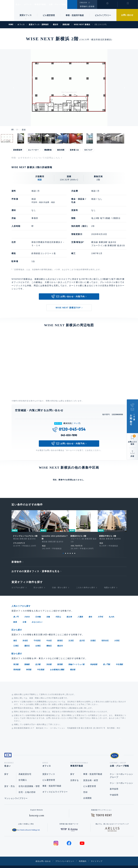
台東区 (38, 641)
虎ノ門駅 (107, 659)
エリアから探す (18, 583)
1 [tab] (63, 549)
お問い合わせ (127, 15)
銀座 (15, 617)
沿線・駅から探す (60, 583)
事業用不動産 (47, 4)
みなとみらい (37, 617)
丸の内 (112, 612)
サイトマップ (100, 857)
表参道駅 (94, 659)
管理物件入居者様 (87, 6)
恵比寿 (69, 612)
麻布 (90, 612)
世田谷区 (105, 635)
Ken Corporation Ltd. (7, 11)
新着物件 (17, 557)
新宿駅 (60, 659)
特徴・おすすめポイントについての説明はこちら (36, 158)
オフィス (32, 4)
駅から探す (18, 648)
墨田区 (27, 641)
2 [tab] (66, 549)
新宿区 (60, 635)
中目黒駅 (120, 659)
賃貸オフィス (49, 770)
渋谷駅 (49, 659)
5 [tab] (72, 549)
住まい (20, 4)
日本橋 (38, 612)
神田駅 (29, 664)
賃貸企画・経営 (91, 776)
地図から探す (110, 583)
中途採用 (114, 790)
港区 (15, 635)
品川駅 (38, 659)
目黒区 (93, 635)
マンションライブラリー (16, 794)
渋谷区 (25, 635)
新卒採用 (114, 784)
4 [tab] (70, 549)
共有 (132, 456)
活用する (75, 776)
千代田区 (37, 635)
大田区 (117, 635)
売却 (85, 788)
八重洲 (80, 612)
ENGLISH (83, 3)
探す (6, 770)
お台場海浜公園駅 (57, 664)
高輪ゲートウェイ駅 (77, 659)
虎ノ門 (16, 612)
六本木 (27, 612)
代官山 (58, 612)
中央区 (49, 635)
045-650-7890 (69, 435)
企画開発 (87, 794)
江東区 (16, 641)
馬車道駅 (17, 664)
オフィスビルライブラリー (55, 787)
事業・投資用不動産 (75, 15)
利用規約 (85, 857)
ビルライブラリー (103, 15)
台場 (24, 617)
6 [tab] (75, 549)
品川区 (82, 635)
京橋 (48, 612)
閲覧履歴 (107, 6)
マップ (77, 423)
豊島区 (49, 641)
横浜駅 (73, 664)
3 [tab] (68, 549)
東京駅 (16, 659)
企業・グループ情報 (66, 4)
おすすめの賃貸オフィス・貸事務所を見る (36, 567)
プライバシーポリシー (65, 857)
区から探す (38, 583)
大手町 (101, 612)
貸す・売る (10, 782)
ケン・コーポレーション (121, 779)
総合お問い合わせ (40, 857)
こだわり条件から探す (86, 583)
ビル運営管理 (49, 15)
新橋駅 (27, 659)
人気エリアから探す (23, 601)
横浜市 (60, 641)
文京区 (71, 635)
